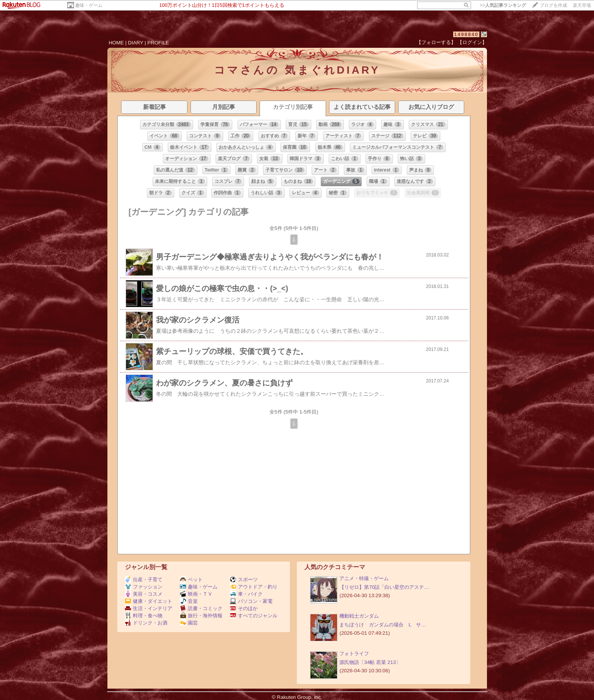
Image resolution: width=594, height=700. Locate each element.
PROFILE (158, 43)
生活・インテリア (149, 608)
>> (503, 5)
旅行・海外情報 (201, 616)
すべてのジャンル (254, 616)
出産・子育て (144, 580)
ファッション (144, 587)
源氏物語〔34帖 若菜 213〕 (370, 662)
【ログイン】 (472, 42)
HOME (116, 43)
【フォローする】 (436, 42)
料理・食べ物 (144, 616)
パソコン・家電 (251, 601)
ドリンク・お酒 (146, 623)
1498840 (466, 34)
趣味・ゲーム (89, 5)
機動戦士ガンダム (359, 616)
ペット (191, 580)
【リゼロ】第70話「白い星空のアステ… (384, 587)
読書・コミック (201, 608)
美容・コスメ (144, 594)
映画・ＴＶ (196, 594)
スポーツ (244, 580)
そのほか (244, 608)
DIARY (136, 43)
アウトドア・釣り (254, 587)
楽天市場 (582, 5)
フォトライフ (354, 654)
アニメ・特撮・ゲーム (364, 578)
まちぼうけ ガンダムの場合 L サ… (383, 625)
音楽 (189, 601)
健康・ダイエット (149, 601)
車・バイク (246, 594)
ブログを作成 (553, 5)
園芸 (189, 623)
